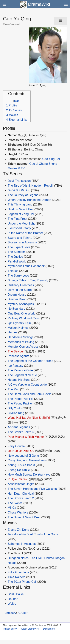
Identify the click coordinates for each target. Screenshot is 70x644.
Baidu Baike (16, 594)
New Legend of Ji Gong (23, 456)
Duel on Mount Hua (21, 209)
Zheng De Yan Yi (19, 470)
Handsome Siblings (21, 337)
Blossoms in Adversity (22, 242)
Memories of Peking (21, 342)
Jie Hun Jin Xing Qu (21, 451)
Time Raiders (17, 577)
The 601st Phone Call (22, 582)
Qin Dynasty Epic (19, 323)
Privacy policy (10, 629)
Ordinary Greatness (21, 285)
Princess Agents (19, 356)
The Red (14, 389)
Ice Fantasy (16, 366)
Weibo (12, 604)
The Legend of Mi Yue (22, 375)
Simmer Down (17, 299)
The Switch (15, 503)
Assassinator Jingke (21, 484)
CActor (23, 613)
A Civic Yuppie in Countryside (27, 385)
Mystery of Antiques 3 (22, 304)
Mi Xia (12, 508)
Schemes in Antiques (22, 544)
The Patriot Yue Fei (21, 399)
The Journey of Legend (23, 195)
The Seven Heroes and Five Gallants (32, 489)
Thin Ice (13, 271)
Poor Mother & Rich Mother (26, 437)
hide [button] (17, 101)
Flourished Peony (20, 228)
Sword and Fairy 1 (20, 238)
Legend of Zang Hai (21, 214)
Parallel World (17, 261)
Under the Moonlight (21, 224)
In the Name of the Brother (25, 233)
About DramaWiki (30, 629)
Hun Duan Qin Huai (21, 494)
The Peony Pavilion (21, 403)
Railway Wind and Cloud (24, 318)
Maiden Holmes (18, 328)
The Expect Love (19, 247)
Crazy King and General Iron (27, 460)
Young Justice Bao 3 (21, 465)
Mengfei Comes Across (23, 347)
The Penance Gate (20, 370)
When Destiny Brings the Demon (29, 200)
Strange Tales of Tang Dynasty (28, 280)
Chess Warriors (18, 512)
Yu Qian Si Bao (18, 479)
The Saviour (16, 351)
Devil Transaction (19, 181)
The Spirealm (17, 252)
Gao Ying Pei (51, 159)
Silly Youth (15, 408)
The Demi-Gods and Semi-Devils (30, 394)
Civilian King (16, 413)
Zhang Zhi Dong (19, 530)
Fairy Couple (16, 446)
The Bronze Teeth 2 (21, 498)
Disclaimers (49, 629)
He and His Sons (19, 380)
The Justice (15, 257)
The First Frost (18, 219)
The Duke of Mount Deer (24, 517)
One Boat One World (22, 313)
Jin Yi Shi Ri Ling (19, 190)
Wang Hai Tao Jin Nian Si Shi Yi (29, 418)
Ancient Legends (19, 427)
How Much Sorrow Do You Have (29, 475)
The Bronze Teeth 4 (21, 432)
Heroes (13, 332)
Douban (13, 599)
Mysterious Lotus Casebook (26, 266)
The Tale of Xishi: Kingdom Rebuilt (31, 186)
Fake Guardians (18, 572)
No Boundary (17, 309)
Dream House (17, 295)
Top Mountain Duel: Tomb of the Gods (33, 534)
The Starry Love (18, 276)
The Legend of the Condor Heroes (31, 361)
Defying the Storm (20, 290)
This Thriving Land (20, 204)
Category (10, 613)
